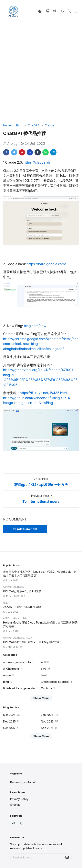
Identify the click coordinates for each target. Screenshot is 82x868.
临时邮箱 (19, 587)
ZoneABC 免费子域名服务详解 (22, 607)
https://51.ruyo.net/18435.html (43, 393)
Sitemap (15, 805)
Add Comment (25, 529)
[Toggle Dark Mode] (62, 11)
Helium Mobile (19, 618)
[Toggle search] (69, 11)
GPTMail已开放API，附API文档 (22, 591)
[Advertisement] (41, 76)
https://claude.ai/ (37, 162)
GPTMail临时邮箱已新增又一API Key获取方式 (31, 642)
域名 (5, 603)
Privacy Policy (19, 799)
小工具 (29, 638)
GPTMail (8, 587)
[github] (48, 11)
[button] (41, 11)
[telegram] (54, 11)
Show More (41, 698)
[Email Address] (37, 857)
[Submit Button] (67, 857)
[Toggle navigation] (76, 11)
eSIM (6, 618)
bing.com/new (35, 326)
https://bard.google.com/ (46, 264)
